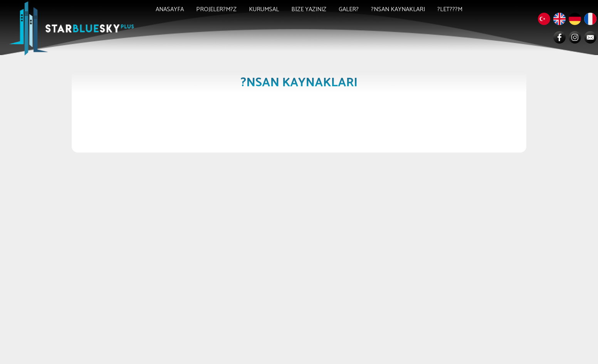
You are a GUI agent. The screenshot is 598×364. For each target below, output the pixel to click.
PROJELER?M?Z (216, 9)
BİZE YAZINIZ (309, 9)
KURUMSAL (264, 9)
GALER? (349, 9)
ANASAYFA (170, 9)
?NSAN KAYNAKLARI (398, 9)
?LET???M (450, 9)
